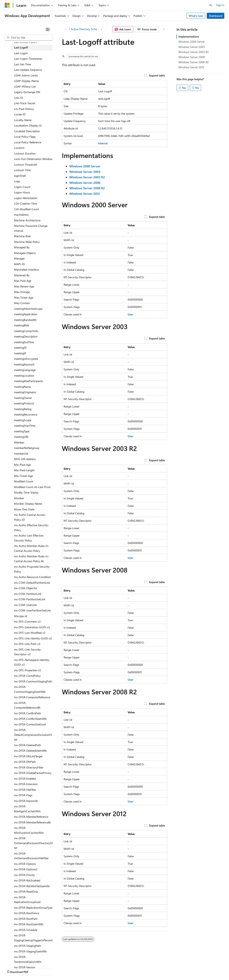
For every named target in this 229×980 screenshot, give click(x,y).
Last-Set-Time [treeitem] (22, 64)
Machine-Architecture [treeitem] (27, 220)
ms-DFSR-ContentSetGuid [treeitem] (30, 724)
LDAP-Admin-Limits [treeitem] (26, 75)
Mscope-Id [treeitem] (21, 616)
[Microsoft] (7, 5)
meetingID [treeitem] (20, 348)
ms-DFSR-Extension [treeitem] (26, 784)
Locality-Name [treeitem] (23, 120)
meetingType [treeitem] (22, 431)
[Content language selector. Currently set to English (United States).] (23, 959)
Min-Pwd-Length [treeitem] (24, 470)
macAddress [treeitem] (21, 215)
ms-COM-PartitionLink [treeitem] (28, 594)
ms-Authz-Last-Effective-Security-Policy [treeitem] (29, 538)
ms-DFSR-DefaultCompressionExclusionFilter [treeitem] (33, 735)
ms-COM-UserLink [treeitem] (25, 605)
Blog (53, 968)
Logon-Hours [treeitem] (22, 192)
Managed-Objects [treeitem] (25, 253)
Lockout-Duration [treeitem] (25, 153)
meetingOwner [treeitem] (23, 398)
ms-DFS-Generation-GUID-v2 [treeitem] (32, 627)
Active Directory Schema (86, 29)
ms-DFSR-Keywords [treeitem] (26, 801)
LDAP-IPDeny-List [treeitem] (25, 87)
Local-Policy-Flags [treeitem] (25, 137)
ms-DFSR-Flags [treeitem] (23, 795)
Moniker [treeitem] (19, 498)
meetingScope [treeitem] (23, 420)
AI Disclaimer (12, 968)
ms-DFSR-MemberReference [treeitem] (31, 817)
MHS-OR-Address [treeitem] (25, 459)
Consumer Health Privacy (112, 968)
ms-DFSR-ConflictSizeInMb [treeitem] (30, 719)
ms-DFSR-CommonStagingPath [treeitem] (33, 681)
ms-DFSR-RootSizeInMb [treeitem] (29, 924)
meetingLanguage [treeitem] (25, 370)
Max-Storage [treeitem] (22, 292)
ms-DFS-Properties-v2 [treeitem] (28, 670)
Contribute (70, 968)
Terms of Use (143, 968)
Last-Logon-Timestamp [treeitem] (28, 59)
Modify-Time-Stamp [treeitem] (26, 492)
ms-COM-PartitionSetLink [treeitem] (30, 599)
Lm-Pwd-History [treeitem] (24, 109)
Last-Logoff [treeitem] (21, 47)
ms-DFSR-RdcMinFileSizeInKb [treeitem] (32, 886)
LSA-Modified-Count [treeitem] (27, 209)
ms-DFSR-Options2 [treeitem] (26, 869)
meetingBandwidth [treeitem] (25, 320)
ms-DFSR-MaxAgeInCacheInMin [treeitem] (27, 809)
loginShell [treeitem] (20, 176)
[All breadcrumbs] (65, 29)
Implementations (189, 36)
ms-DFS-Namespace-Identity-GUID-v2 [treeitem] (32, 662)
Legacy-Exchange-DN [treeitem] (27, 92)
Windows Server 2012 (191, 67)
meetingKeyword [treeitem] (24, 364)
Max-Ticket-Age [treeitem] (24, 297)
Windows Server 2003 (192, 47)
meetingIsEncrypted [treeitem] (26, 359)
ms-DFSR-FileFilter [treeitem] (25, 790)
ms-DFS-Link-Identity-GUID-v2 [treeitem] (33, 638)
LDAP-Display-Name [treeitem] (26, 81)
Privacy (85, 968)
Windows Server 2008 (192, 57)
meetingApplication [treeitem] (26, 314)
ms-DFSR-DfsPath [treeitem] (25, 762)
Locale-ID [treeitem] (20, 114)
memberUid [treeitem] (21, 454)
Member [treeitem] (19, 442)
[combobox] (29, 38)
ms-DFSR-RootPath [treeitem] (26, 919)
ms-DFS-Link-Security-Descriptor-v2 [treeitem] (28, 652)
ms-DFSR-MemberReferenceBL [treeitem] (33, 822)
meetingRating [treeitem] (23, 409)
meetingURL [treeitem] (21, 437)
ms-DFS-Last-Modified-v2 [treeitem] (30, 633)
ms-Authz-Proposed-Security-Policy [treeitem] (32, 569)
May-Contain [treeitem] (22, 303)
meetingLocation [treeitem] (24, 376)
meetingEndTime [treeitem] (24, 342)
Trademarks (162, 968)
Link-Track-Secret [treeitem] (25, 103)
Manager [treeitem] (19, 258)
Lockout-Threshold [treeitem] (25, 165)
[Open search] (211, 5)
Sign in (220, 5)
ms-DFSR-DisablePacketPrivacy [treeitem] (33, 773)
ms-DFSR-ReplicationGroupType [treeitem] (33, 908)
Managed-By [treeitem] (22, 247)
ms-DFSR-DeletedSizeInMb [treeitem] (30, 751)
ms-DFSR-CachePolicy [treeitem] (27, 676)
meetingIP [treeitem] (20, 353)
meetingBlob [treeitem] (22, 325)
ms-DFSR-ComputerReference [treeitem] (32, 697)
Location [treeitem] (19, 148)
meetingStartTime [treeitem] (25, 426)
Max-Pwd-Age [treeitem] (23, 281)
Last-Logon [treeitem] (21, 53)
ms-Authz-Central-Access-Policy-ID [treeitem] (30, 517)
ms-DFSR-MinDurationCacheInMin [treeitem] (29, 830)
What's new (196, 16)
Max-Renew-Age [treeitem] (24, 286)
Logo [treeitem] (17, 181)
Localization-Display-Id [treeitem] (28, 125)
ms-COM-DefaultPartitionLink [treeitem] (32, 583)
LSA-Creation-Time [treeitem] (25, 203)
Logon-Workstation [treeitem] (26, 198)
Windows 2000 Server (192, 42)
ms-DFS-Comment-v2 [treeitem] (27, 621)
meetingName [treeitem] (22, 387)
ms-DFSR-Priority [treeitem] (25, 875)
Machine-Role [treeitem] (22, 236)
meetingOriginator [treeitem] (25, 392)
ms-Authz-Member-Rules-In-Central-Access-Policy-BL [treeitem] (32, 559)
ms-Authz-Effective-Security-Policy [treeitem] (32, 528)
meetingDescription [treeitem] (26, 336)
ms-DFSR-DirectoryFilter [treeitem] (29, 767)
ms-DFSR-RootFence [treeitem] (27, 913)
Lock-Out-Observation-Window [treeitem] (33, 159)
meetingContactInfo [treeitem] (26, 331)
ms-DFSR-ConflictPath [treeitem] (28, 713)
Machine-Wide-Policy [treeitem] (27, 242)
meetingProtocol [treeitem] (24, 403)
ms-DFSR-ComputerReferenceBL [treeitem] (27, 705)
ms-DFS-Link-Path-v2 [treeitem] (27, 644)
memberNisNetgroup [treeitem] (27, 448)
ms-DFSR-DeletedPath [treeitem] (28, 745)
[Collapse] (48, 29)
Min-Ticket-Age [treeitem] (23, 476)
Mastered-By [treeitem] (22, 275)
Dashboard (216, 16)
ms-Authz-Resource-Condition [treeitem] (32, 577)
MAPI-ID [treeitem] (19, 264)
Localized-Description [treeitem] (27, 131)
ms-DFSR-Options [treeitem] (25, 864)
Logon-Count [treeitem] (22, 187)
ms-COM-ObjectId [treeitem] (25, 588)
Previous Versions (35, 968)
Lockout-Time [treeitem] (22, 170)
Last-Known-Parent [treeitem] (26, 42)
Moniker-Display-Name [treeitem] (28, 504)
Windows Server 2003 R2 (194, 52)
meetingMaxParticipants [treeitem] (29, 381)
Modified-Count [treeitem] (24, 481)
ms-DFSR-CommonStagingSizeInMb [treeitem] (30, 689)
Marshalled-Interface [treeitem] (26, 270)
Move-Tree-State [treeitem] (24, 509)
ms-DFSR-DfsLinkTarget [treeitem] (28, 756)
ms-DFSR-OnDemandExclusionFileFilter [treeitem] (31, 856)
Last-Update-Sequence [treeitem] (28, 70)
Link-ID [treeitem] (18, 98)
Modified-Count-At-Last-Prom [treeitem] (32, 487)
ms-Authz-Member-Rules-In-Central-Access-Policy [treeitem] (32, 548)
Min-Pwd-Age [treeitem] (22, 465)
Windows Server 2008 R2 (194, 62)
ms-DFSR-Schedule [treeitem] (26, 930)
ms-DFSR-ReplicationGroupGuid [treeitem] (27, 900)
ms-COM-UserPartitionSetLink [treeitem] (32, 610)
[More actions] (164, 29)
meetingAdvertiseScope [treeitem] (28, 309)
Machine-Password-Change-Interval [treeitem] (31, 228)
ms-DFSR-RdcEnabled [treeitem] (27, 880)
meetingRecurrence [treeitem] (26, 414)
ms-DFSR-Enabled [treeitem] (25, 779)
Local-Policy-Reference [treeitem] (28, 142)
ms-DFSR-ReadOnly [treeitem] (26, 892)
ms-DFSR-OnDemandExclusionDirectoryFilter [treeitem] (33, 843)
